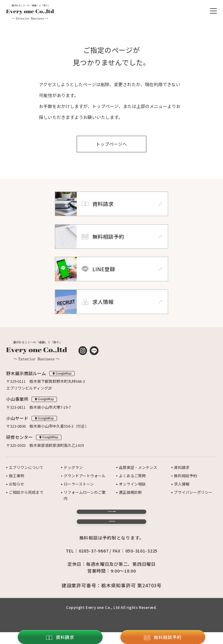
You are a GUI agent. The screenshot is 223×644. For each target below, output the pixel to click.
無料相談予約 (186, 476)
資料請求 (182, 467)
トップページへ (112, 144)
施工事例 (17, 476)
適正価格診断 (130, 492)
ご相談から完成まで (26, 492)
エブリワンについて (26, 467)
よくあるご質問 (132, 476)
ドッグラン (73, 467)
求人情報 (182, 484)
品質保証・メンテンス (138, 467)
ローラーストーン (79, 484)
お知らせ (17, 484)
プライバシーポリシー (193, 492)
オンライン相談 (132, 484)
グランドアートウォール (85, 476)
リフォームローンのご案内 (85, 495)
